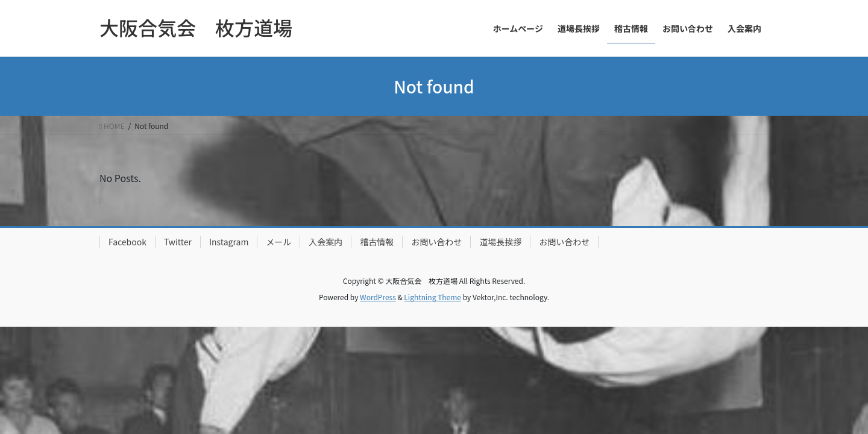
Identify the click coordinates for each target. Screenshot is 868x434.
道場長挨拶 (500, 242)
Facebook (127, 242)
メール (278, 242)
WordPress (378, 297)
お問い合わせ (436, 242)
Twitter (178, 242)
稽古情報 (377, 242)
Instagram (229, 242)
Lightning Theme (432, 297)
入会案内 (325, 242)
